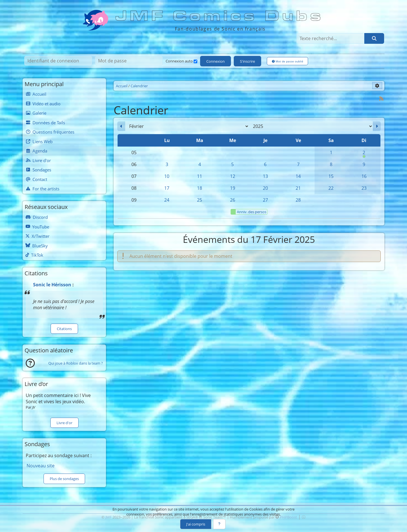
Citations (64, 329)
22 (331, 188)
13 (265, 176)
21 (298, 188)
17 (167, 188)
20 (265, 188)
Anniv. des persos (249, 212)
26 (233, 200)
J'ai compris (196, 524)
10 (167, 176)
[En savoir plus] (219, 524)
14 (298, 176)
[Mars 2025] (377, 126)
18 (200, 188)
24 (167, 200)
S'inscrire (247, 61)
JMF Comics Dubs (220, 16)
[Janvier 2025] (121, 126)
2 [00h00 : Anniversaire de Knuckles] (364, 154)
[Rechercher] (374, 38)
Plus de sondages (64, 479)
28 (298, 200)
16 (364, 176)
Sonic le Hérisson (52, 285)
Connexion (216, 61)
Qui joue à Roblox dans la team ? (76, 363)
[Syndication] (381, 98)
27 (265, 200)
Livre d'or (64, 423)
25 (200, 200)
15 (331, 176)
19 (233, 188)
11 (200, 176)
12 (233, 176)
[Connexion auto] (195, 61)
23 (364, 188)
